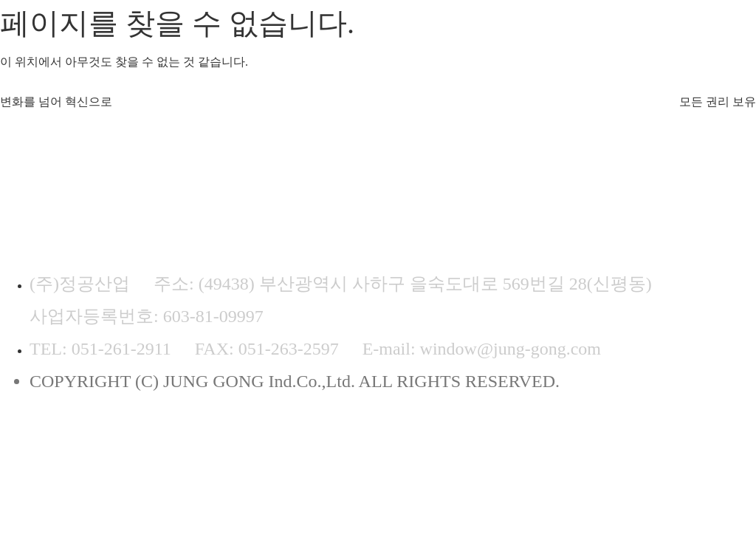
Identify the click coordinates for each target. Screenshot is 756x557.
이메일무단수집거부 (279, 445)
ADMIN (424, 445)
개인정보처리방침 (86, 445)
